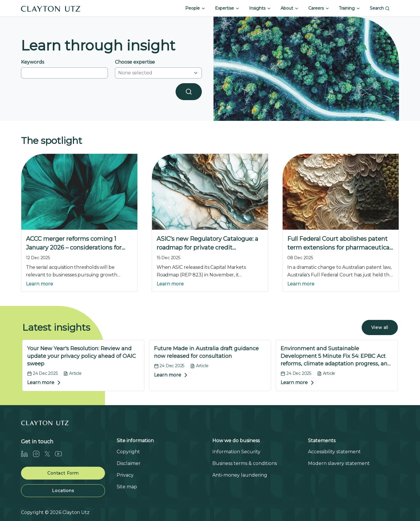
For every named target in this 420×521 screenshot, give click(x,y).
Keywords (33, 62)
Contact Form (63, 473)
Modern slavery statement (339, 463)
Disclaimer (129, 463)
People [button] (195, 8)
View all (380, 327)
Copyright (128, 452)
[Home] (51, 8)
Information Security (236, 452)
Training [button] (350, 8)
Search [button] (380, 8)
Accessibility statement (334, 452)
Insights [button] (260, 8)
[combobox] (155, 73)
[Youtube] (61, 454)
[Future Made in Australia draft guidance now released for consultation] (210, 366)
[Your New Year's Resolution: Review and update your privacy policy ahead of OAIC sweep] (83, 366)
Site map (127, 487)
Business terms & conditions (245, 463)
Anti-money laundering (240, 475)
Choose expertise (135, 62)
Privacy (125, 475)
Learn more (40, 284)
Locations (63, 491)
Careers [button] (319, 8)
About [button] (290, 8)
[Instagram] (38, 454)
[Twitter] (50, 454)
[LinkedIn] (27, 454)
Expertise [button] (227, 8)
